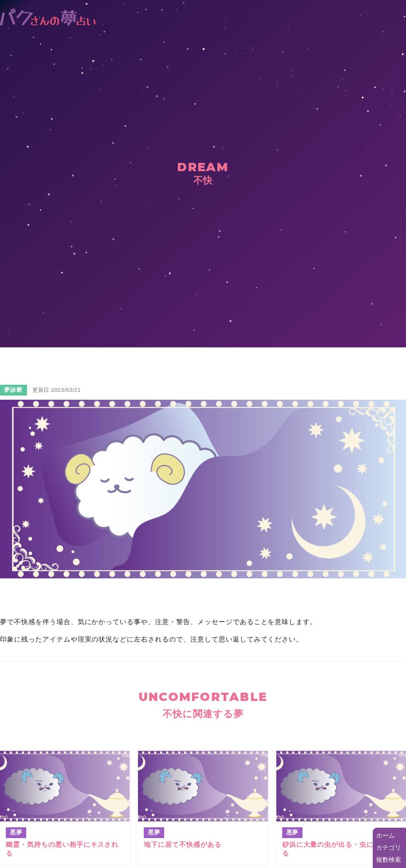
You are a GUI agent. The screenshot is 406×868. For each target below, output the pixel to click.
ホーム (385, 835)
